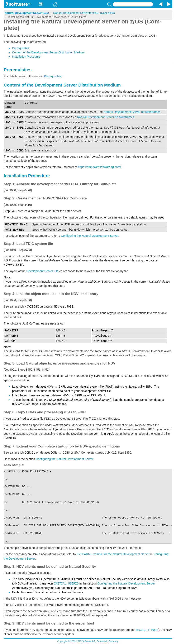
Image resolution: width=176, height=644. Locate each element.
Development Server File (42, 271)
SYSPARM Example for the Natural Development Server (113, 554)
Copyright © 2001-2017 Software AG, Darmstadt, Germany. (88, 641)
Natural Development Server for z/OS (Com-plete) (84, 13)
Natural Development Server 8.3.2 (27, 13)
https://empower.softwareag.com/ (99, 167)
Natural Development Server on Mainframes (132, 112)
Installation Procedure (26, 57)
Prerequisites (21, 48)
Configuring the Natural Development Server (90, 236)
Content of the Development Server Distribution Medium (48, 52)
